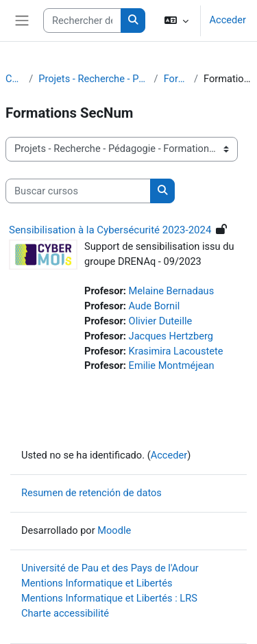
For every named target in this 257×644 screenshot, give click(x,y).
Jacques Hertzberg (171, 336)
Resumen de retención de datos (91, 493)
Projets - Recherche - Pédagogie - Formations (93, 79)
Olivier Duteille (161, 321)
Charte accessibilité (65, 613)
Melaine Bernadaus (172, 291)
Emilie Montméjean (172, 365)
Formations (176, 79)
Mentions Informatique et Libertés (97, 583)
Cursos (14, 79)
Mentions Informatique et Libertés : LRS (109, 598)
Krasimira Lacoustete (176, 351)
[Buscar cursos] (78, 191)
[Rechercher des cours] (82, 21)
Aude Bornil (155, 306)
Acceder (228, 20)
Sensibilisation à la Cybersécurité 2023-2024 (110, 230)
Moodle (114, 530)
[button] (176, 21)
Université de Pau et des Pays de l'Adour (110, 568)
